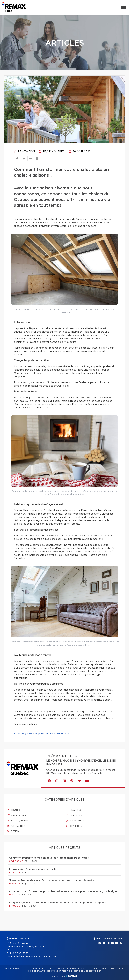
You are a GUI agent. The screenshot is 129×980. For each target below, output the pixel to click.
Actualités (16, 826)
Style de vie (75, 826)
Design (13, 831)
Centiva (72, 976)
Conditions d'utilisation (59, 971)
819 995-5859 (20, 953)
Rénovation (24, 152)
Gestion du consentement (87, 971)
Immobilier (74, 815)
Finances (73, 810)
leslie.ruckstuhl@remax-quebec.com (37, 956)
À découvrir (17, 815)
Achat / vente (18, 821)
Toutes (14, 810)
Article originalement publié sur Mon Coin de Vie (41, 734)
